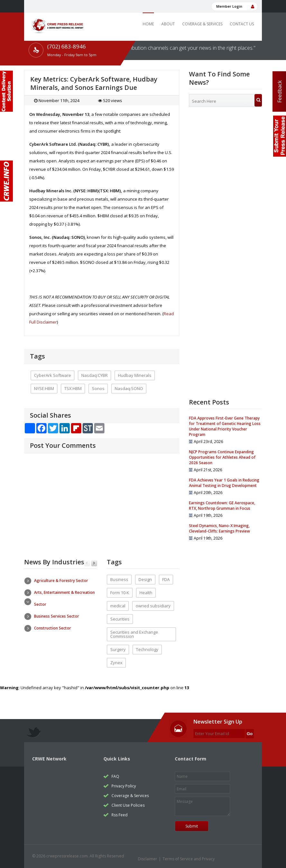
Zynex (116, 663)
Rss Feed (120, 815)
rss (247, 858)
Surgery (118, 649)
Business (119, 579)
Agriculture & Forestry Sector (61, 581)
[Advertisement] (225, 161)
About (168, 24)
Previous (87, 564)
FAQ (115, 776)
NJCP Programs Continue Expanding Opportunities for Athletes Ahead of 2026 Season (222, 457)
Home (148, 24)
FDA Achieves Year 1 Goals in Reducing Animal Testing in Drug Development (224, 483)
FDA (166, 579)
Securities (120, 619)
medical (118, 606)
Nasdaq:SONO (129, 388)
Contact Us (242, 24)
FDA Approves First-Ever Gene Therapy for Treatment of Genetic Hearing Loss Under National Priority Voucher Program (225, 426)
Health (146, 593)
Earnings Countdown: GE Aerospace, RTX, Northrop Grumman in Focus (222, 506)
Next (94, 564)
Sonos (98, 388)
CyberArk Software (53, 375)
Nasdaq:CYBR (94, 375)
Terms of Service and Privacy (189, 859)
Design (145, 579)
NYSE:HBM (44, 388)
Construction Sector (53, 628)
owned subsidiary (153, 606)
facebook (235, 858)
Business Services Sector (57, 616)
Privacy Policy (124, 786)
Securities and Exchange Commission (134, 634)
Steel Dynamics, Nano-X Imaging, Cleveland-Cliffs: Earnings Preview (219, 528)
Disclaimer (147, 859)
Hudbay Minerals (135, 375)
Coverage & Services (202, 24)
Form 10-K (120, 593)
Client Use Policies (128, 805)
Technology (147, 649)
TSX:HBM (73, 388)
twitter (223, 858)
